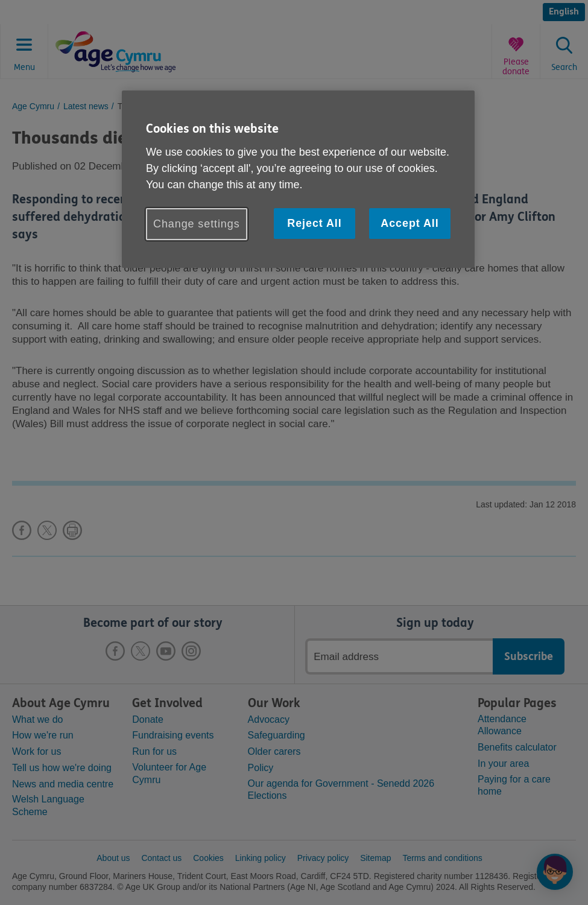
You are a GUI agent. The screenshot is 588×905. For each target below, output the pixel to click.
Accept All (409, 223)
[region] (298, 179)
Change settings (197, 224)
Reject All (314, 223)
